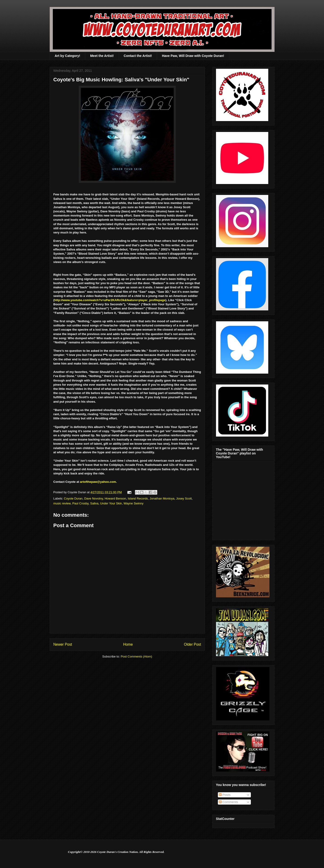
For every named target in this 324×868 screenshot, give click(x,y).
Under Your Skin (111, 503)
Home (128, 644)
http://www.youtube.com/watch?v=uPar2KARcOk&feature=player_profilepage (110, 300)
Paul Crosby (80, 503)
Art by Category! (68, 56)
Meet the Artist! (102, 56)
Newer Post (63, 644)
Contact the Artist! (138, 56)
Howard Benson (115, 498)
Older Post (193, 644)
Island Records (138, 498)
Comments (229, 802)
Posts (225, 795)
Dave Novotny (94, 498)
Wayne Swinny (134, 503)
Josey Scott (184, 498)
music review (62, 503)
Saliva (94, 503)
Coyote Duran (73, 498)
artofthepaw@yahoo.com (98, 482)
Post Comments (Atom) (136, 656)
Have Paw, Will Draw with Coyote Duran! (193, 56)
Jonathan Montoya (162, 498)
